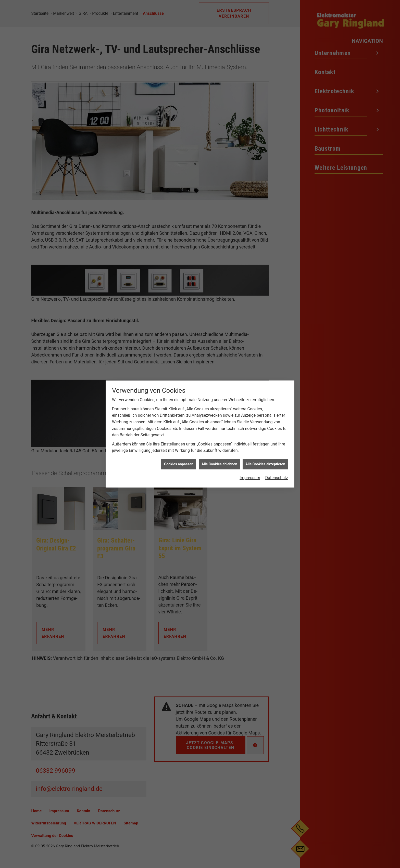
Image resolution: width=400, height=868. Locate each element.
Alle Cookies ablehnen (219, 344)
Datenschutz (277, 358)
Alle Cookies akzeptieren (265, 344)
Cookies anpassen (179, 344)
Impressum (250, 358)
